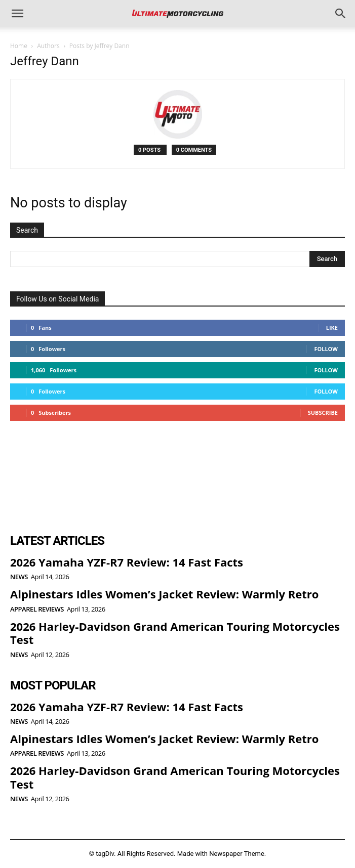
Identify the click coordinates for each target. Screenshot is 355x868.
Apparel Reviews (37, 609)
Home (19, 46)
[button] (17, 14)
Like (332, 328)
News (19, 577)
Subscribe (323, 413)
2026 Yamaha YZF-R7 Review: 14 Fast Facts (127, 562)
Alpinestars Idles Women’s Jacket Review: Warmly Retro (164, 594)
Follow (326, 349)
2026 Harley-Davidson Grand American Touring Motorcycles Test (175, 633)
